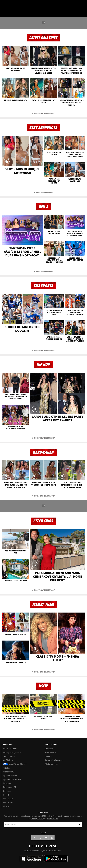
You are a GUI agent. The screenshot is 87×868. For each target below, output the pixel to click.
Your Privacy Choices (15, 764)
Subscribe (79, 825)
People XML (8, 799)
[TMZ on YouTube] (46, 838)
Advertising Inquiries (54, 760)
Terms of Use (9, 756)
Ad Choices (8, 760)
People (6, 795)
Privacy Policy (37, 819)
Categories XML (10, 787)
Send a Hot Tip (51, 753)
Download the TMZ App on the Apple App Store (31, 859)
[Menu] (4, 4)
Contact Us (50, 749)
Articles (6, 768)
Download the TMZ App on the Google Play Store (56, 859)
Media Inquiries (52, 764)
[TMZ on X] (40, 838)
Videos (6, 806)
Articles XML (9, 772)
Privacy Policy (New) (12, 753)
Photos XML (8, 803)
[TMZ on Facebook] (34, 838)
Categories (8, 783)
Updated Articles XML (12, 779)
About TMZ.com (10, 749)
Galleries (7, 791)
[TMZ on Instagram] (52, 838)
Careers (48, 756)
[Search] (83, 4)
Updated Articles (10, 776)
